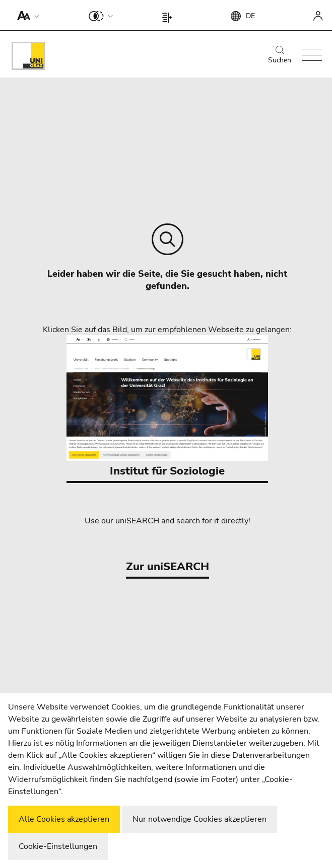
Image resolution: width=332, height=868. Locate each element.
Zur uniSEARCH (168, 567)
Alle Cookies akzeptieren (64, 819)
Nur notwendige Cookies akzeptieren (200, 819)
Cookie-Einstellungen (58, 846)
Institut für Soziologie (167, 407)
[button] (26, 15)
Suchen (280, 55)
